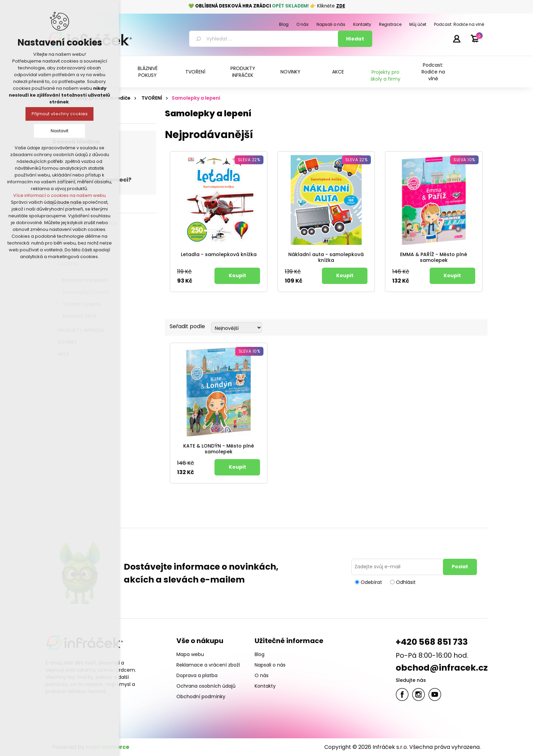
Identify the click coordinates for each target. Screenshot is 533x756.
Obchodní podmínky (201, 696)
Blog (260, 654)
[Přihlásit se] (398, 567)
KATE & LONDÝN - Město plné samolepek (219, 449)
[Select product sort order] (237, 327)
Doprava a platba (197, 675)
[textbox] (265, 39)
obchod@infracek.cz (442, 668)
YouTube (435, 694)
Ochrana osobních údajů (206, 686)
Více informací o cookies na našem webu (59, 195)
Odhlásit (406, 582)
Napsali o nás (270, 665)
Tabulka (468, 326)
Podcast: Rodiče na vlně (433, 72)
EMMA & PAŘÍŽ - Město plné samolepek (434, 257)
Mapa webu (190, 654)
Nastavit (59, 131)
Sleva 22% (249, 160)
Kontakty (265, 686)
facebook (402, 694)
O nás (262, 675)
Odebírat (371, 582)
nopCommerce (107, 747)
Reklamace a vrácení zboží (208, 665)
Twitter (418, 694)
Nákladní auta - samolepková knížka (326, 257)
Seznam (480, 326)
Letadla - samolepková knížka (219, 255)
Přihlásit (457, 38)
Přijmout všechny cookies (60, 114)
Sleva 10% (464, 160)
